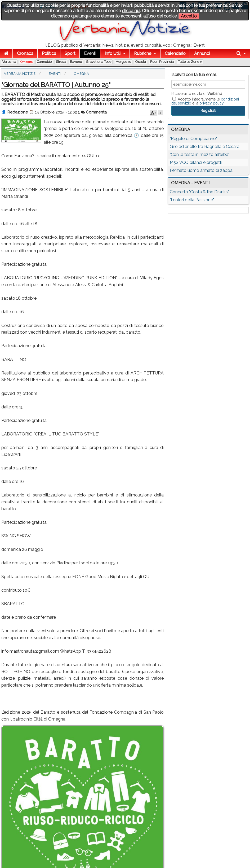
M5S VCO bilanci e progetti (196, 162)
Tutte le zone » (190, 62)
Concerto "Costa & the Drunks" (199, 192)
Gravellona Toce (99, 62)
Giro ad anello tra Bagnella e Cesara (205, 147)
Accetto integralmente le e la (205, 101)
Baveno (76, 62)
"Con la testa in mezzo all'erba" (200, 154)
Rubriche (143, 53)
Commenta (94, 112)
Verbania (9, 62)
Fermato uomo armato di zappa (201, 170)
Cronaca (25, 53)
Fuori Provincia (162, 62)
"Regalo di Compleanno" (193, 139)
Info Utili (113, 53)
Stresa (61, 62)
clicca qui (131, 11)
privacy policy (212, 103)
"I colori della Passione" (192, 200)
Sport (70, 53)
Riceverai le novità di (197, 94)
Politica (49, 53)
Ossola (141, 62)
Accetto (189, 16)
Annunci (202, 53)
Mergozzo (123, 62)
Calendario (175, 53)
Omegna (26, 62)
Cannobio (44, 62)
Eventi (90, 53)
